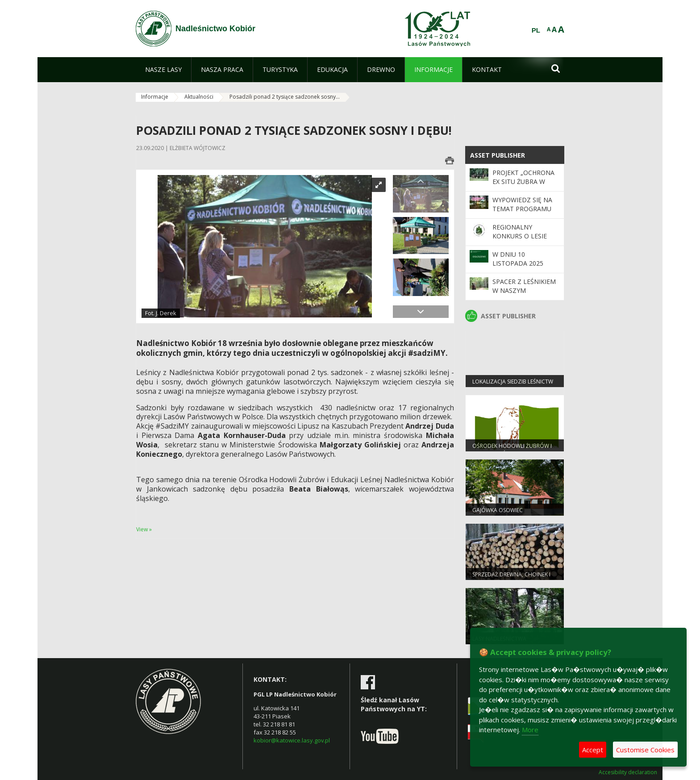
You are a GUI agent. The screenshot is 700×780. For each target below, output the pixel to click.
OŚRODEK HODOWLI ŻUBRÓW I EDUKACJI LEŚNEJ (512, 450)
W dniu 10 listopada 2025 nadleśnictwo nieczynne (518, 268)
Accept (593, 750)
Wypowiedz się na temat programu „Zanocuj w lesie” (522, 209)
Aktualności (199, 97)
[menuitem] (163, 70)
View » (144, 529)
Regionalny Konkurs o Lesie (520, 231)
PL (536, 30)
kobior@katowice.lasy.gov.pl (292, 740)
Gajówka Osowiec (498, 510)
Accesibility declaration (628, 772)
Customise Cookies (645, 750)
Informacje (155, 97)
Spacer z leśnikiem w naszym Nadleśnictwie (524, 291)
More (530, 730)
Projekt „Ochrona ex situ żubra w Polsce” (523, 182)
